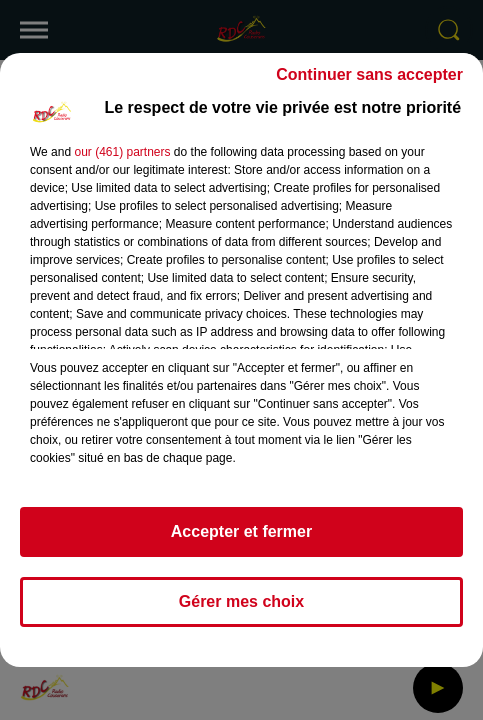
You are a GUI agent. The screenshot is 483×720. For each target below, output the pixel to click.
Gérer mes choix (241, 601)
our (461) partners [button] (122, 152)
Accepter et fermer (241, 531)
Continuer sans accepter (369, 74)
